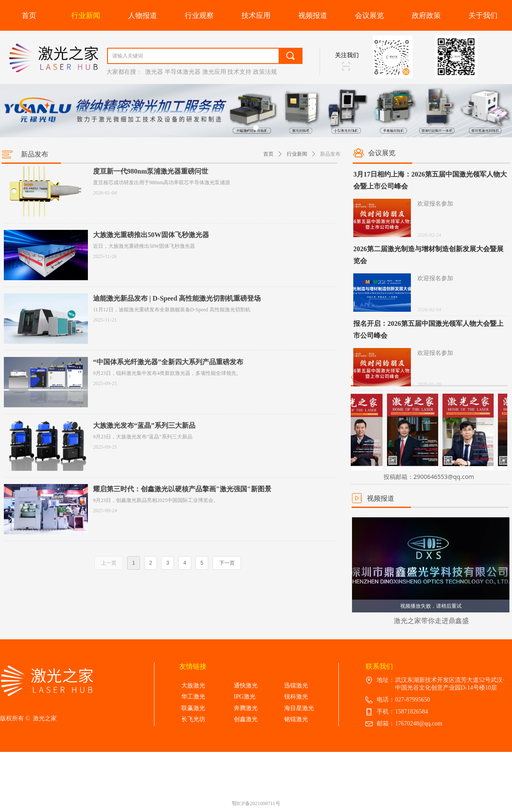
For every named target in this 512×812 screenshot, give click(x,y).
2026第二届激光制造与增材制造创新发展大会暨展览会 (428, 255)
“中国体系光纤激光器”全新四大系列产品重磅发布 (168, 362)
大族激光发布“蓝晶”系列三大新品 (144, 425)
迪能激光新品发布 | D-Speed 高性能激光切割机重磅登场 (177, 298)
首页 (268, 154)
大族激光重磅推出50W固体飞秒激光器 (151, 235)
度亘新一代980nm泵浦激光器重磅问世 (151, 171)
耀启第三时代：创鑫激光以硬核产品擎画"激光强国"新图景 (182, 489)
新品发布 (330, 154)
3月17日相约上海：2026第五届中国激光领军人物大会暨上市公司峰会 (430, 180)
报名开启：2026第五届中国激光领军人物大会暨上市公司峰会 (428, 329)
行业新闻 (297, 154)
